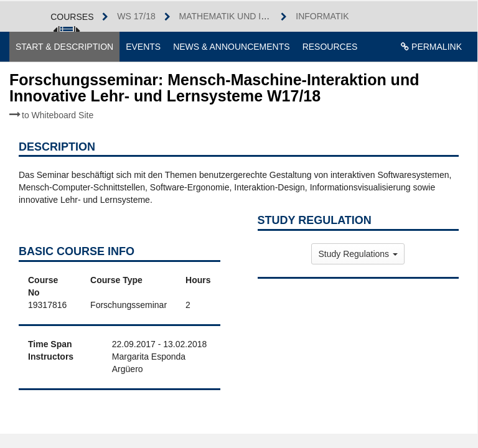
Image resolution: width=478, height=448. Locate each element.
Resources (330, 47)
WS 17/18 (136, 16)
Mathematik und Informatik (246, 16)
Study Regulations (358, 254)
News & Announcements (231, 47)
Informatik (322, 16)
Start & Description (64, 47)
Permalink (431, 47)
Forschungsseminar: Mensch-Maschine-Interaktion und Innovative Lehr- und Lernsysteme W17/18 (214, 96)
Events (143, 47)
